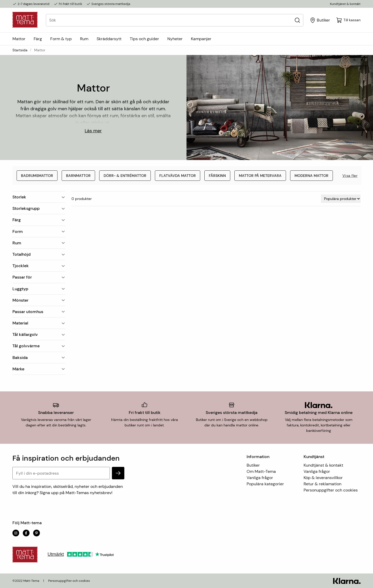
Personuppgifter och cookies (331, 490)
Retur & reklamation (322, 484)
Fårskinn (217, 176)
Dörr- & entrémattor (125, 176)
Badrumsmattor (37, 176)
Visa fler (350, 176)
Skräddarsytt (109, 39)
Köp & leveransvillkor (323, 478)
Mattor (19, 39)
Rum (84, 39)
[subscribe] (118, 473)
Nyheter (175, 39)
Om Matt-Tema (261, 471)
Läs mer (93, 131)
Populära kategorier (265, 484)
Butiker (253, 465)
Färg (38, 39)
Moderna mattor (311, 176)
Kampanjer (201, 39)
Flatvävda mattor (178, 176)
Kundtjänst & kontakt (345, 4)
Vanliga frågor (260, 478)
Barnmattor (78, 176)
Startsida (20, 50)
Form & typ (61, 39)
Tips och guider (144, 39)
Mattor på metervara (260, 176)
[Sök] (297, 20)
